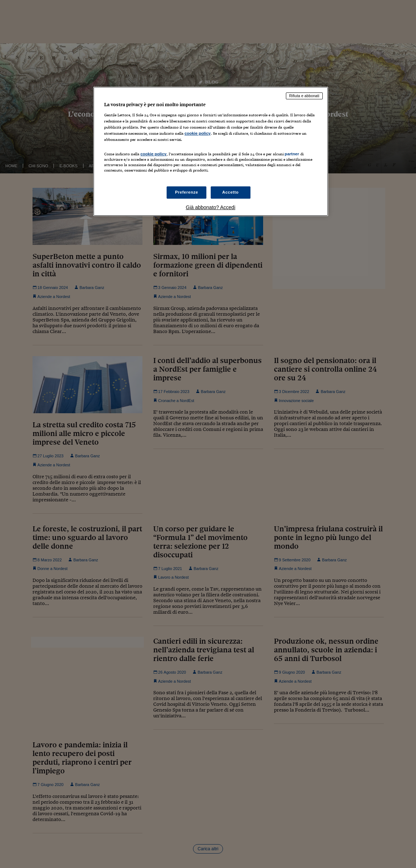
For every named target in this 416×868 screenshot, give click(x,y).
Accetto (231, 192)
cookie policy (198, 133)
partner (292, 154)
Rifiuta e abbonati (304, 96)
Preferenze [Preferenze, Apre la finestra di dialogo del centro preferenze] (186, 192)
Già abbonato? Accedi (211, 207)
